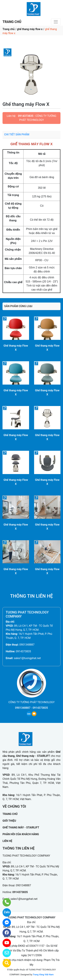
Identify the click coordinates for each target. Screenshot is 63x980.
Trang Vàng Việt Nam (43, 975)
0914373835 (26, 116)
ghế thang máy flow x (30, 29)
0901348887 (27, 645)
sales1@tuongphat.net (27, 658)
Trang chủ (8, 29)
